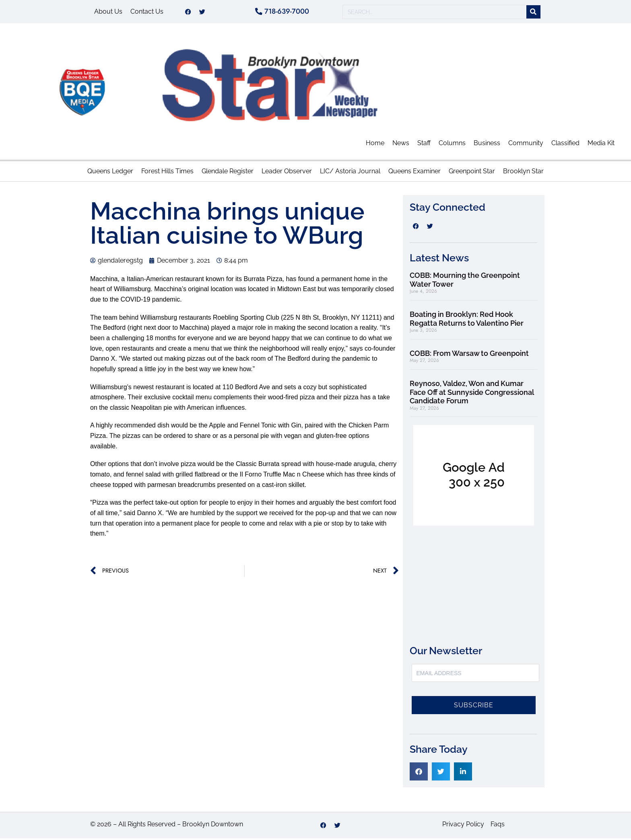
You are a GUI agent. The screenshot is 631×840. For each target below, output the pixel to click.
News (401, 145)
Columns (452, 145)
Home (375, 145)
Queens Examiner (414, 172)
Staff (424, 145)
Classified (565, 145)
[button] (419, 773)
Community (526, 145)
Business (487, 145)
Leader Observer (287, 172)
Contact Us (147, 12)
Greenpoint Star (472, 172)
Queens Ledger (110, 172)
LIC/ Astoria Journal (350, 172)
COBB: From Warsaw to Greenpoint (469, 354)
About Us (108, 12)
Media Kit (601, 145)
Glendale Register (228, 172)
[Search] (533, 13)
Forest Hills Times (167, 172)
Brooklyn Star (523, 172)
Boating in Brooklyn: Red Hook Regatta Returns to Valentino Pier (467, 320)
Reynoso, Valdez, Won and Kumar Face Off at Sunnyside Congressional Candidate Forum (472, 393)
